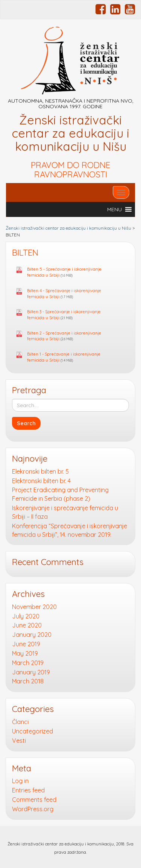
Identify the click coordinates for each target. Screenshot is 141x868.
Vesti (19, 741)
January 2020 (32, 635)
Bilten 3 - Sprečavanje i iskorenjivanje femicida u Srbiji (64, 315)
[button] (114, 209)
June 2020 (27, 625)
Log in (20, 781)
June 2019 (26, 644)
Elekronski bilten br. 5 (40, 471)
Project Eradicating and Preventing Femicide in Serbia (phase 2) (60, 494)
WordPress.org (33, 809)
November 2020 (34, 607)
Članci (20, 722)
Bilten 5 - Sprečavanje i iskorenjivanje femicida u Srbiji (64, 272)
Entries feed (28, 790)
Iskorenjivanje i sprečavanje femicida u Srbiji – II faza (65, 512)
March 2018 (28, 681)
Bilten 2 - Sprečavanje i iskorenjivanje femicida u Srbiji (64, 336)
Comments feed (34, 800)
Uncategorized (33, 731)
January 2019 (31, 672)
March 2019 (28, 663)
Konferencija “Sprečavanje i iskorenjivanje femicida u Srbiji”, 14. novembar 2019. (70, 530)
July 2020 (26, 616)
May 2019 (25, 653)
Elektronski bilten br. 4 (41, 481)
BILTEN (25, 253)
